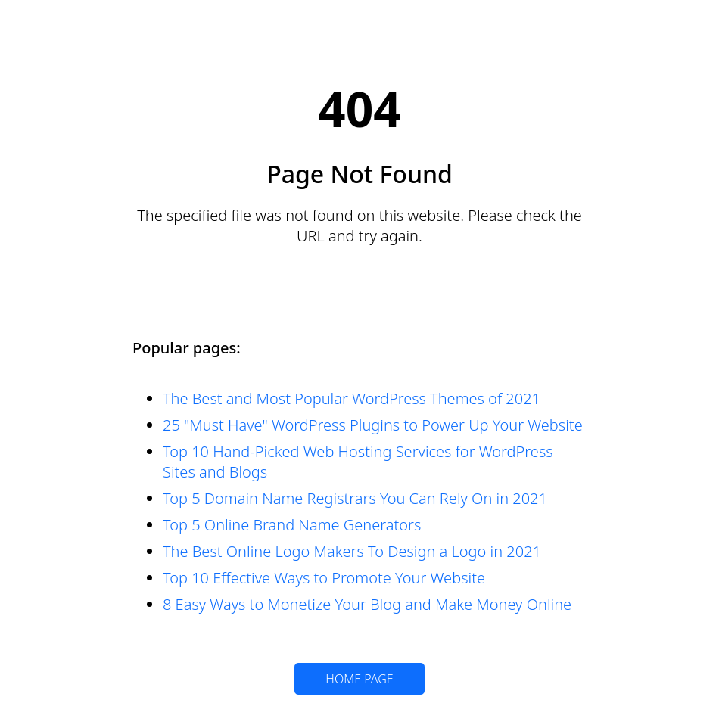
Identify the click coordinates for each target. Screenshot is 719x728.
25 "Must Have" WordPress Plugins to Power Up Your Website (373, 425)
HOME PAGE (359, 679)
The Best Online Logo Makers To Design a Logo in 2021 (352, 551)
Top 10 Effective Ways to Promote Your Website (324, 578)
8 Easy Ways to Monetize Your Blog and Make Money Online (367, 604)
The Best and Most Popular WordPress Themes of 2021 (352, 398)
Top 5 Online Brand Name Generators (292, 525)
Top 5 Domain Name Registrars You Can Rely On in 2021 (355, 498)
